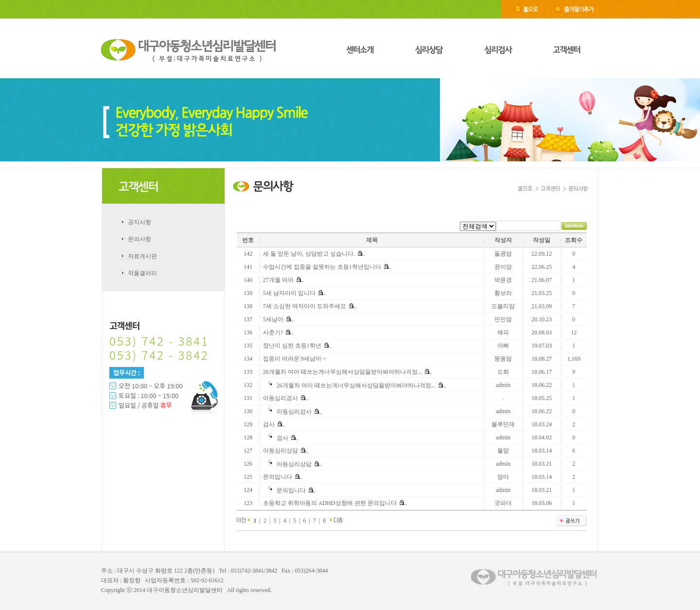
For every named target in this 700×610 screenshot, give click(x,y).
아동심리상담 (280, 451)
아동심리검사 (280, 398)
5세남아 (273, 319)
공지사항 (140, 222)
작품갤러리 (142, 273)
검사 (269, 424)
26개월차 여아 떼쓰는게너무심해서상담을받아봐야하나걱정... (342, 372)
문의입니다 (278, 477)
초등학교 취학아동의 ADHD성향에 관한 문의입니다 (330, 503)
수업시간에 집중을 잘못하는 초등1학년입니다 (322, 267)
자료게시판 (142, 256)
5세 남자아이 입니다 (289, 293)
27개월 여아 (278, 280)
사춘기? (273, 332)
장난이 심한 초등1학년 (292, 346)
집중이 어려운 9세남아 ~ (295, 359)
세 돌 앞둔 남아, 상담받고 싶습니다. (309, 254)
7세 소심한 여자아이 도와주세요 (305, 306)
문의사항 (140, 239)
